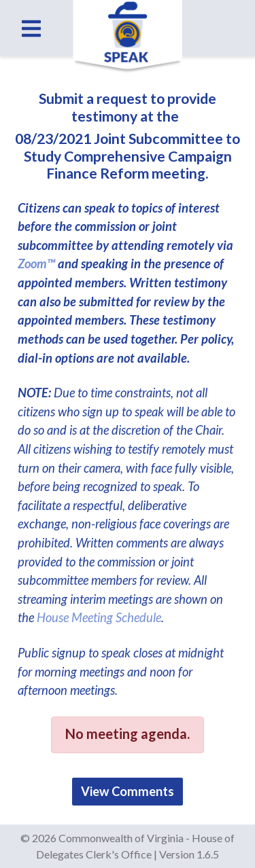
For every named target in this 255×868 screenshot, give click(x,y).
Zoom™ (36, 264)
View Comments (128, 791)
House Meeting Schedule (99, 617)
